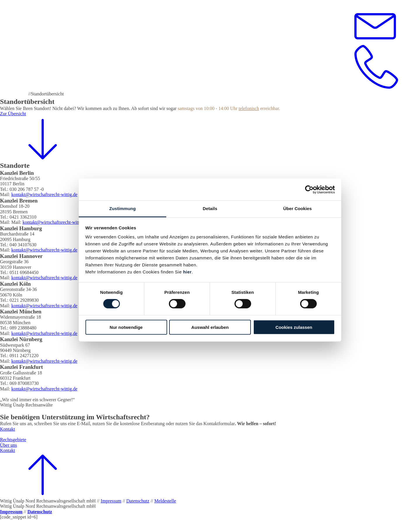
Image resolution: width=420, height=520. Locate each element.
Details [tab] (210, 208)
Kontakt (8, 429)
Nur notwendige (126, 327)
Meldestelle (165, 501)
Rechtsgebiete (13, 440)
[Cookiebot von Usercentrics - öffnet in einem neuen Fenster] (309, 189)
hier (188, 272)
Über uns (8, 445)
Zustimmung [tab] (123, 208)
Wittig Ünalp (13, 94)
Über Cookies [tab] (297, 208)
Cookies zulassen (294, 327)
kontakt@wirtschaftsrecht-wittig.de (44, 194)
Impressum (111, 501)
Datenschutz (138, 501)
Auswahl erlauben (210, 327)
